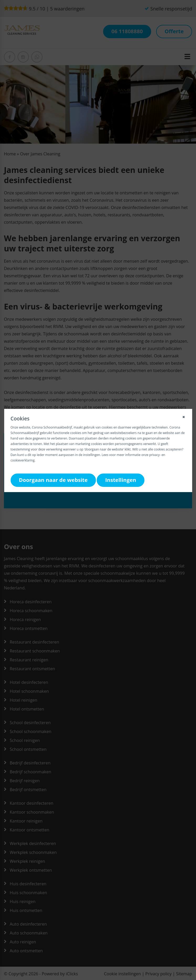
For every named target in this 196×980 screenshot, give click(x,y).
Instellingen (121, 480)
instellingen (92, 455)
